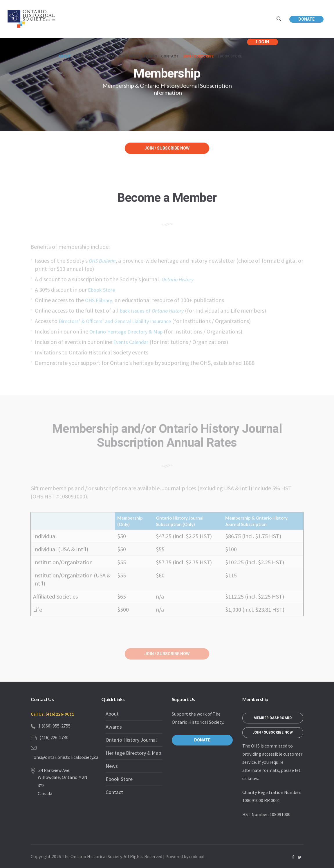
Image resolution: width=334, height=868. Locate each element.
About (112, 714)
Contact (114, 792)
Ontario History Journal (131, 740)
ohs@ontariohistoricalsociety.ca (66, 757)
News (112, 766)
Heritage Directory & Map (133, 753)
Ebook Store (119, 779)
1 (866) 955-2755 (54, 726)
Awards (114, 727)
